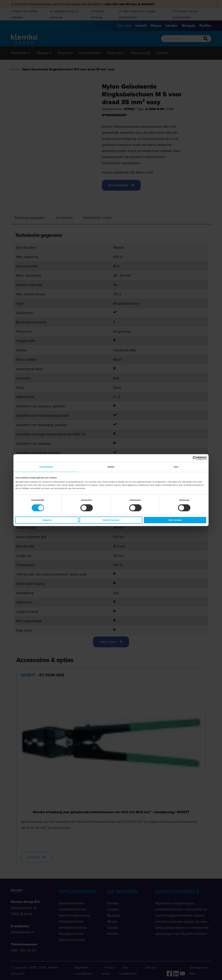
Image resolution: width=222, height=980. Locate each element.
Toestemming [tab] (46, 467)
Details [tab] (111, 467)
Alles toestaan (175, 520)
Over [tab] (176, 467)
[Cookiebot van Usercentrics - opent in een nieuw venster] (188, 458)
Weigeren (47, 520)
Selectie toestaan (111, 520)
